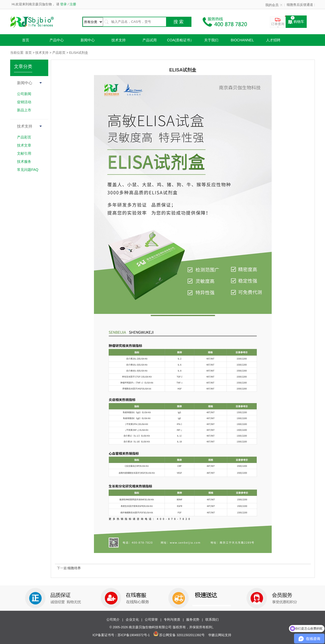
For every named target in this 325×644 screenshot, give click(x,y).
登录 (64, 4)
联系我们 (212, 620)
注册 (72, 4)
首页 (26, 40)
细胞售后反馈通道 (300, 5)
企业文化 (132, 620)
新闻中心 (88, 40)
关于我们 (211, 40)
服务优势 (193, 620)
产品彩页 (59, 53)
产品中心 (57, 40)
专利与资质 (172, 620)
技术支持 (119, 40)
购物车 (296, 22)
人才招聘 (273, 40)
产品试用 (150, 40)
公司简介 (113, 620)
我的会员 (272, 5)
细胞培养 (74, 568)
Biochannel (242, 40)
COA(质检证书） (180, 40)
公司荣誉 (151, 620)
